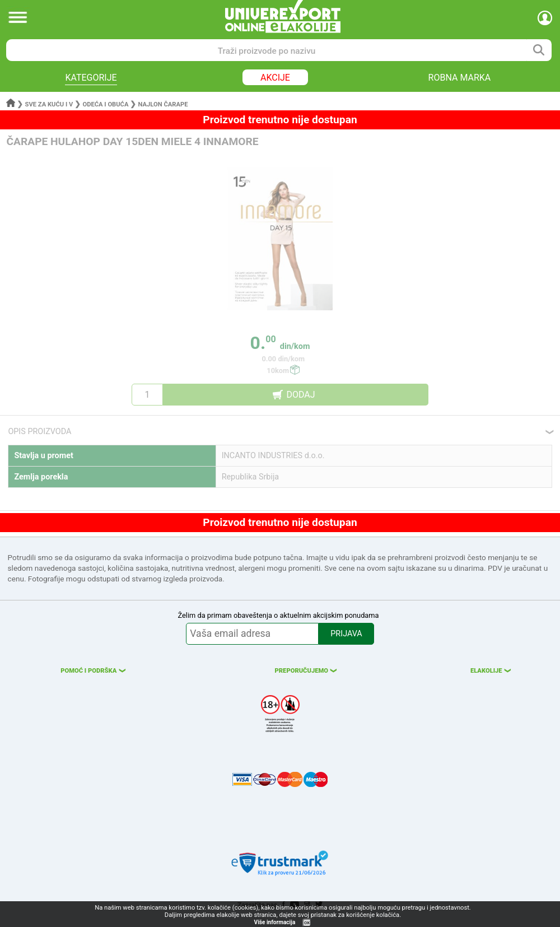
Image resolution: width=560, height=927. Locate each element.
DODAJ (300, 395)
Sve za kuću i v (49, 104)
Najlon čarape (163, 104)
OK (307, 923)
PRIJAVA (346, 634)
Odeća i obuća (105, 104)
